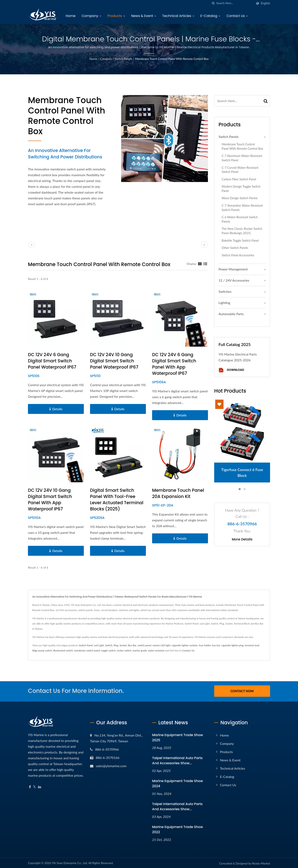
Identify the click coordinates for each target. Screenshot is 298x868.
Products (116, 16)
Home (71, 16)
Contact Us (237, 16)
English (265, 3)
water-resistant (156, 650)
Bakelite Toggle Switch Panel (240, 241)
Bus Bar (132, 645)
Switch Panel (86, 645)
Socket (123, 645)
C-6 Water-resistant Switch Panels (240, 219)
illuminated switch (63, 650)
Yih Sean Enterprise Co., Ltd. (70, 862)
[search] (213, 3)
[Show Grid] (200, 264)
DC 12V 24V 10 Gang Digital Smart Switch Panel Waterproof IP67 (114, 361)
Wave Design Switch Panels (240, 198)
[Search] (235, 3)
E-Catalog (210, 16)
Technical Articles (178, 16)
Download (231, 370)
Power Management (233, 269)
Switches (225, 291)
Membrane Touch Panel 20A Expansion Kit (178, 493)
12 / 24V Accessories (234, 280)
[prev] (32, 245)
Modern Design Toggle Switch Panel (241, 189)
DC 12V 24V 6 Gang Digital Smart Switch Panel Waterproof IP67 (52, 361)
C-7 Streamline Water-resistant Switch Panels (242, 208)
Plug (116, 645)
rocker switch (124, 650)
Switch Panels (123, 59)
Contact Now (242, 691)
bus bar (216, 645)
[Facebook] (30, 786)
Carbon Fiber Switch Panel (239, 179)
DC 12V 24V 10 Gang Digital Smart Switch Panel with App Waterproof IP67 (50, 500)
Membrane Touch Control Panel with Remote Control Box (172, 59)
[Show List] (205, 264)
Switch (109, 645)
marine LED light (162, 645)
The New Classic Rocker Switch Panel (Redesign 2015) (242, 231)
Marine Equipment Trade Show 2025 (178, 737)
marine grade (140, 650)
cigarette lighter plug (233, 645)
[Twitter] (34, 786)
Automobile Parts (231, 314)
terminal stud (252, 645)
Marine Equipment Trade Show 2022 (178, 829)
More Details (242, 539)
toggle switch (108, 650)
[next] (204, 245)
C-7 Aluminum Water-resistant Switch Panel (242, 158)
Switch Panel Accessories (238, 255)
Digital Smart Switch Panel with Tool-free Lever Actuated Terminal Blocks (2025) (117, 500)
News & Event (144, 16)
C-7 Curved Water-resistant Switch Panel (240, 170)
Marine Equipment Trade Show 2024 (178, 783)
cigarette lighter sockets (185, 645)
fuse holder (205, 645)
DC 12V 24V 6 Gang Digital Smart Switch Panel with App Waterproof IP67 (174, 364)
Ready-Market (261, 863)
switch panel (144, 645)
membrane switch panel (87, 650)
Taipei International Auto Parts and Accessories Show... (177, 760)
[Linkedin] (40, 786)
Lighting (224, 303)
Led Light (99, 645)
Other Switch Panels (235, 248)
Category (106, 59)
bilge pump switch (42, 650)
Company (91, 16)
